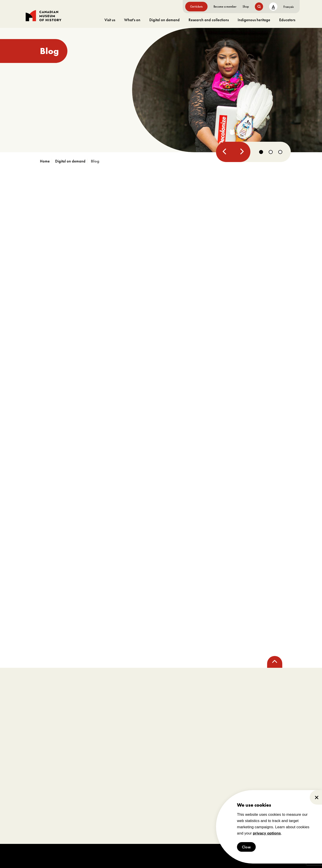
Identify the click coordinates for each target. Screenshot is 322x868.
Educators (287, 20)
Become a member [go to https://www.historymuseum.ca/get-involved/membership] (225, 6)
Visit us (110, 20)
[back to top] (275, 662)
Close (246, 847)
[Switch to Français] (289, 7)
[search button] (259, 7)
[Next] (241, 152)
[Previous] (225, 152)
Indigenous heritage (254, 20)
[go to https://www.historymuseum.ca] (46, 161)
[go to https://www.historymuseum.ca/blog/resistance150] (161, 90)
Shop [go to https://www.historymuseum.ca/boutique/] (246, 6)
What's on (132, 20)
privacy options (267, 833)
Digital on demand (164, 20)
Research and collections (209, 20)
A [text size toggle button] (273, 7)
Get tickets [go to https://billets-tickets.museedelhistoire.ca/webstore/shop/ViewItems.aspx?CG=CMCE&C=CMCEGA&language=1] (196, 6)
